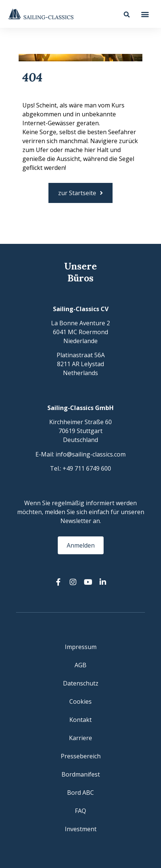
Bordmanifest (81, 774)
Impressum (81, 647)
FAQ (80, 811)
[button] (145, 14)
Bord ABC (80, 793)
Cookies (80, 701)
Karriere (80, 738)
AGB (80, 665)
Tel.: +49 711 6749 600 (80, 468)
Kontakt (80, 720)
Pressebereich (81, 756)
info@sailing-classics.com (91, 454)
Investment (81, 829)
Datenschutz (81, 683)
